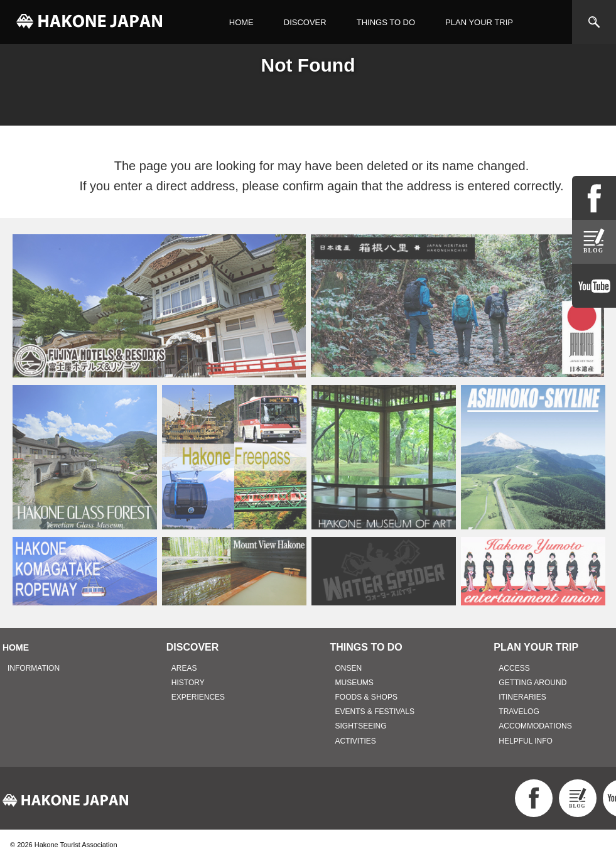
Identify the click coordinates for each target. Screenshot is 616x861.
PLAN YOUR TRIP (479, 22)
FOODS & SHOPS (366, 697)
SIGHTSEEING (361, 726)
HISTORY (188, 683)
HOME (241, 22)
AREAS (184, 668)
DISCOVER (305, 22)
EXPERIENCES (198, 697)
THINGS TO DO (386, 22)
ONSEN (349, 668)
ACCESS (514, 668)
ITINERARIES (522, 697)
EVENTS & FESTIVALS (375, 712)
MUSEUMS (354, 683)
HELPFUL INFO (526, 741)
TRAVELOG (519, 712)
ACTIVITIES (356, 741)
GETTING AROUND (532, 683)
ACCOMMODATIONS (535, 726)
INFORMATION (34, 668)
